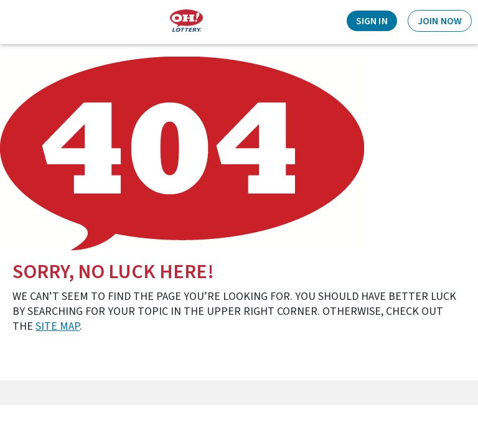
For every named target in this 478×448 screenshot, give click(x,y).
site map (58, 326)
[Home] (186, 21)
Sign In (372, 21)
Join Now (440, 21)
